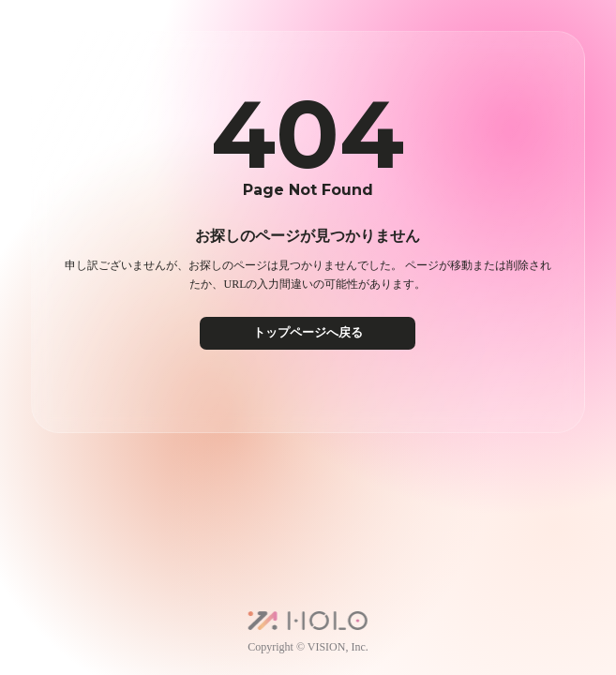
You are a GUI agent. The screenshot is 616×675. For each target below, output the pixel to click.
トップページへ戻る (308, 332)
